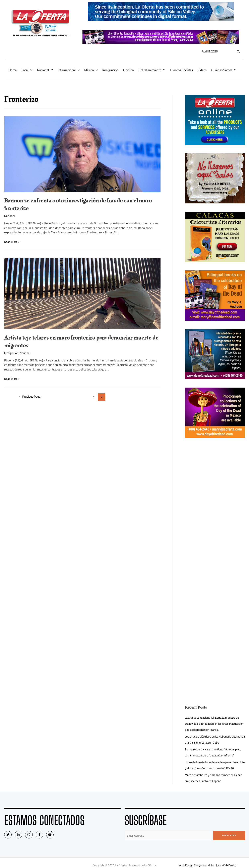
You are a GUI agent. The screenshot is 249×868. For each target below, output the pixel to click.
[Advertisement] (214, 506)
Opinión (129, 70)
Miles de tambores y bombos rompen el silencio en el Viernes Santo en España (210, 778)
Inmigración (110, 70)
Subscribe (229, 835)
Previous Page (30, 397)
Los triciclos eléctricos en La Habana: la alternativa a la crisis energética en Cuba (210, 739)
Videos (202, 70)
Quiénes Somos (224, 70)
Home (13, 70)
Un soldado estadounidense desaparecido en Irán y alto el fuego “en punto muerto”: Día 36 (213, 765)
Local (27, 70)
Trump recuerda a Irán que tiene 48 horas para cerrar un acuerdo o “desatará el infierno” (214, 752)
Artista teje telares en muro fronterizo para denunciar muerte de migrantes (81, 342)
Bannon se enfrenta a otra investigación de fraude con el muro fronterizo (78, 205)
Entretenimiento (152, 70)
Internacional (69, 70)
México (91, 70)
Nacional (45, 70)
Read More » (12, 242)
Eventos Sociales (181, 70)
